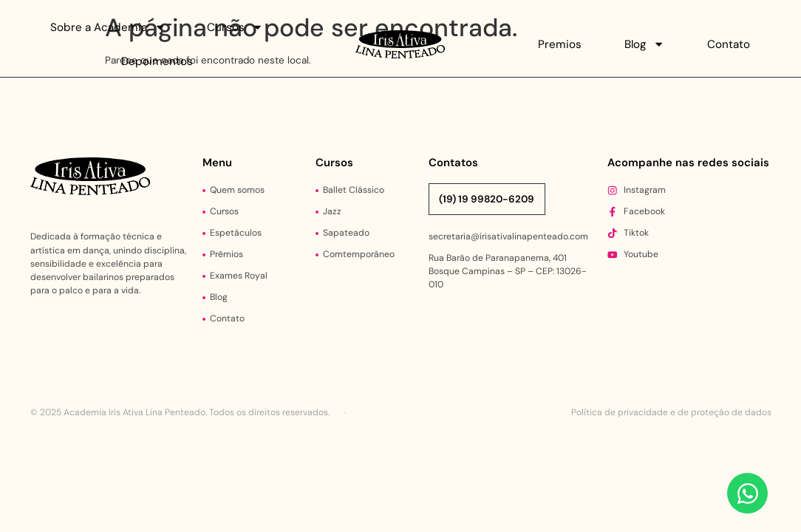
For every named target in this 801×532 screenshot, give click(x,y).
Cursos (235, 27)
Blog (644, 44)
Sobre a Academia (108, 27)
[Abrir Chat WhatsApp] (747, 493)
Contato (729, 44)
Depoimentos (157, 61)
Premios (560, 44)
